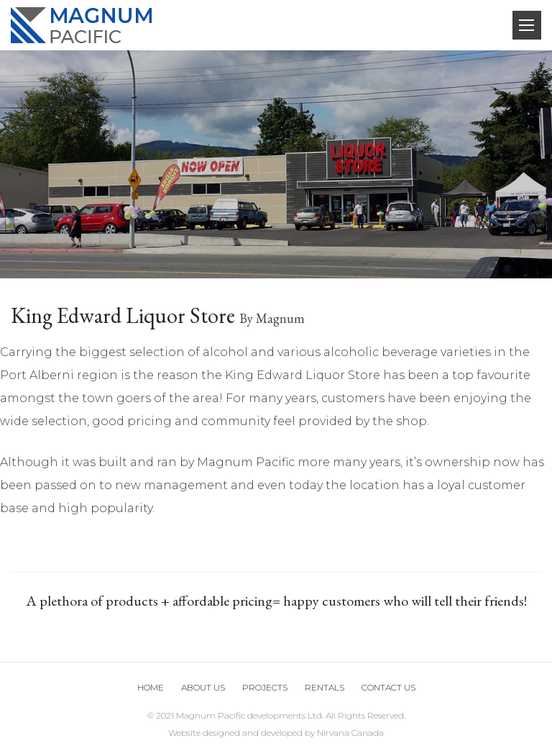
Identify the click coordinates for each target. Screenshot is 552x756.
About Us (203, 687)
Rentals (325, 687)
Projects (265, 687)
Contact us (388, 687)
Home (151, 687)
